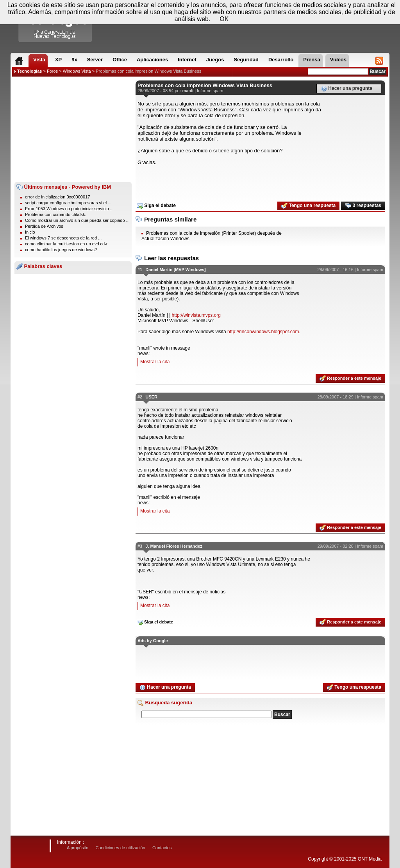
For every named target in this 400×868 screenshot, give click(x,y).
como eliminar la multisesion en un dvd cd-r (66, 244)
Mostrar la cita (155, 362)
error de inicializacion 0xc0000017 (57, 197)
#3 (140, 546)
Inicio (30, 232)
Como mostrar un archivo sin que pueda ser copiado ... (77, 220)
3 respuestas (363, 206)
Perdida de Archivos (44, 226)
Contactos (162, 848)
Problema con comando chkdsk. (56, 214)
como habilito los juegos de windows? (61, 250)
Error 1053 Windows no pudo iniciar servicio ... (69, 209)
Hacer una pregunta (346, 89)
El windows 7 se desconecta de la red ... (63, 238)
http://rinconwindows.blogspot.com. (264, 332)
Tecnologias (29, 71)
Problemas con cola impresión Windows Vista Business (148, 71)
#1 (140, 270)
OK (224, 19)
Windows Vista (77, 71)
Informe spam (210, 91)
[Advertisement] (73, 129)
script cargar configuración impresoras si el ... (68, 203)
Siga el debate (156, 206)
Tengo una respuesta (308, 206)
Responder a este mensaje (350, 379)
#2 (140, 397)
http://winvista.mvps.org (196, 315)
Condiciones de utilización (120, 848)
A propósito (78, 848)
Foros (52, 71)
